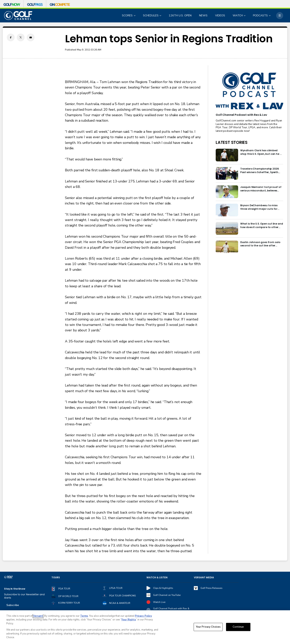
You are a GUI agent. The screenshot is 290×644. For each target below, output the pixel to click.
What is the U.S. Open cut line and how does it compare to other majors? (262, 225)
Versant (38, 616)
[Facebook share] (11, 37)
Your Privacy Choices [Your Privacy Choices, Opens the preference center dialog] (208, 627)
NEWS (203, 15)
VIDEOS (220, 15)
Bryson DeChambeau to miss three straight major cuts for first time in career (259, 207)
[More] (280, 15)
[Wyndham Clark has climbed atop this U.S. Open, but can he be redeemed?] (227, 155)
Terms (84, 616)
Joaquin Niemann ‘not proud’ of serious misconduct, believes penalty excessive (261, 189)
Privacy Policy (143, 616)
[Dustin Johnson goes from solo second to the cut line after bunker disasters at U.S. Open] (227, 247)
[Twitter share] (21, 37)
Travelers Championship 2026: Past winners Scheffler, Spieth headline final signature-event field (260, 170)
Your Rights (129, 620)
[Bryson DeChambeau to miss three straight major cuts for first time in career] (227, 210)
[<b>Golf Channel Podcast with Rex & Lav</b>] (249, 91)
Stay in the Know (15, 589)
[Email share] (31, 37)
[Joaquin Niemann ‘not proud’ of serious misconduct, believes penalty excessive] (227, 192)
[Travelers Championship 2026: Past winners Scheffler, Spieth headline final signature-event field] (227, 173)
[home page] (18, 15)
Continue (238, 627)
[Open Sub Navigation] (135, 15)
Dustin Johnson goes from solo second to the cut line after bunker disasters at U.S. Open (260, 244)
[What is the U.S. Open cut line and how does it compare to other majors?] (227, 228)
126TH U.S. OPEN (180, 15)
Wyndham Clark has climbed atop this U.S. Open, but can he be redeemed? (262, 152)
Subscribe (13, 605)
